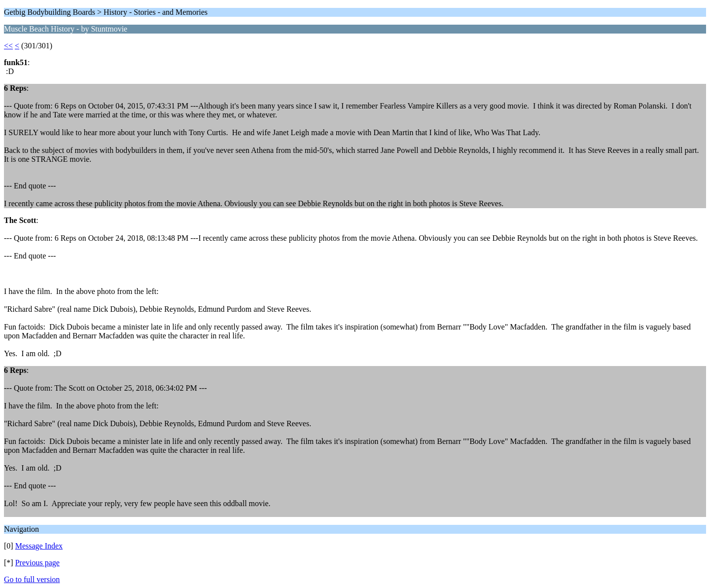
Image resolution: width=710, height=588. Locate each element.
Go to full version (32, 579)
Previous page (37, 563)
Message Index (39, 546)
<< (8, 46)
